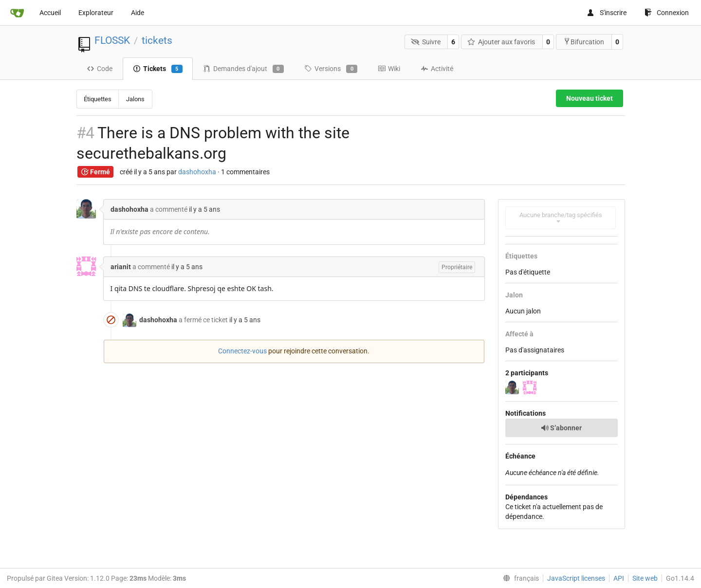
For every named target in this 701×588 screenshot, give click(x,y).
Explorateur (96, 13)
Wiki (389, 69)
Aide (138, 13)
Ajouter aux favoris (501, 42)
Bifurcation (584, 42)
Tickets (158, 69)
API (619, 578)
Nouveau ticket (590, 98)
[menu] (519, 578)
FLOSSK (112, 40)
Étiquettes (98, 99)
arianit (121, 267)
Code (100, 69)
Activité (437, 69)
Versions (331, 69)
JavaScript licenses (576, 578)
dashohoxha (197, 172)
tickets (157, 40)
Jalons (135, 99)
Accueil (50, 13)
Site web (645, 578)
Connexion (667, 13)
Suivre (426, 42)
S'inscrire (607, 13)
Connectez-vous (242, 351)
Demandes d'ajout (243, 69)
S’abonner (561, 428)
